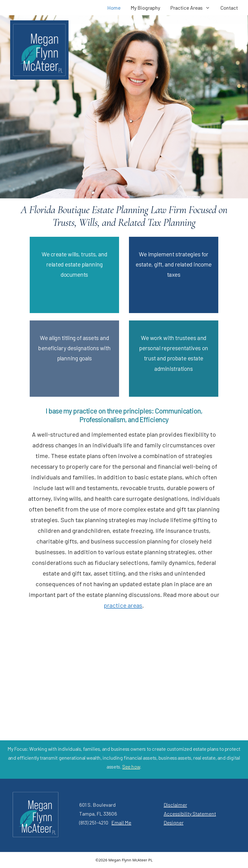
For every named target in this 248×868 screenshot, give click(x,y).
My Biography (145, 8)
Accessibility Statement (190, 814)
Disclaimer (175, 805)
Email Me (121, 822)
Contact (229, 8)
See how (131, 767)
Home (114, 8)
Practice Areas (193, 8)
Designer (174, 822)
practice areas (123, 605)
